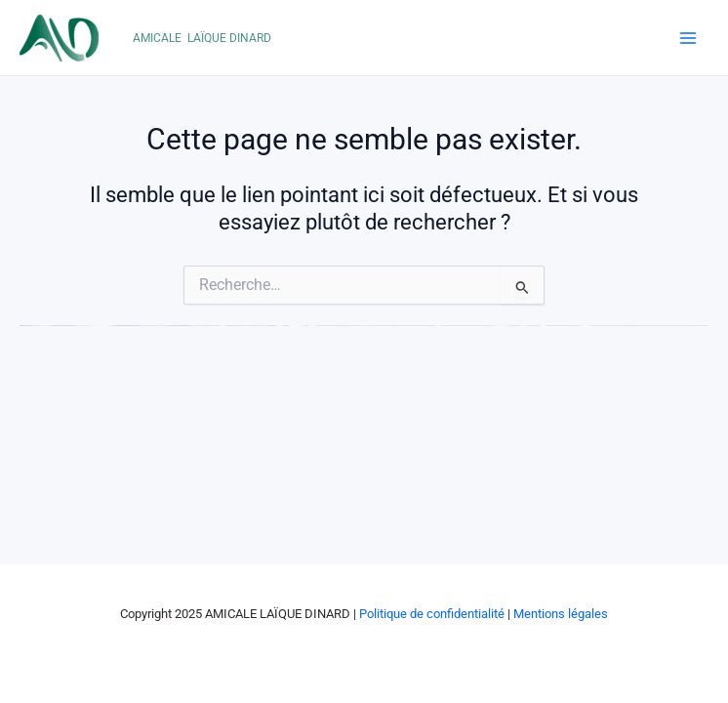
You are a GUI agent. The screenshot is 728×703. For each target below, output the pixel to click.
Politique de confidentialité (432, 614)
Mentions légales (561, 614)
